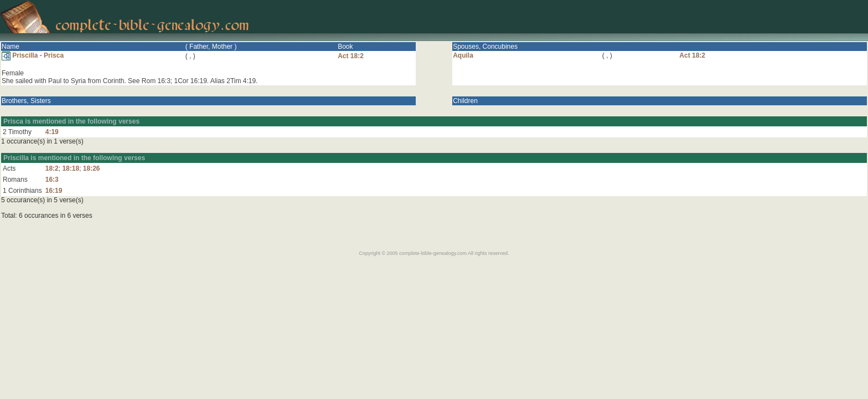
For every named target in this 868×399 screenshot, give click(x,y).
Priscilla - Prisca (33, 55)
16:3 (52, 180)
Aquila (463, 55)
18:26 (92, 168)
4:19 (52, 132)
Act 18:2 (351, 56)
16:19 (54, 191)
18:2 (52, 168)
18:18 (71, 168)
